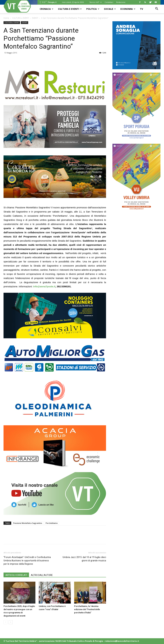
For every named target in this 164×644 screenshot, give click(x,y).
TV (141, 9)
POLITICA (93, 9)
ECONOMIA (128, 9)
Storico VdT (95, 2)
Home (6, 18)
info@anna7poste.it (44, 286)
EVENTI (35, 18)
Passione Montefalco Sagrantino (28, 523)
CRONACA (47, 9)
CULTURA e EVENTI (70, 9)
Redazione (121, 2)
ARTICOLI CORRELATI (16, 575)
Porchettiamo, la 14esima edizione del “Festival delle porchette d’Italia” (87, 609)
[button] (157, 9)
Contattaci (109, 2)
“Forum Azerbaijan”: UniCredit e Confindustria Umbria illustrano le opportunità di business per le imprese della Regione (27, 561)
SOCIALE (110, 9)
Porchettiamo (52, 523)
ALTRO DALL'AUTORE (42, 575)
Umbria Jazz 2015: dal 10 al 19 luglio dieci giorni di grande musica (84, 559)
